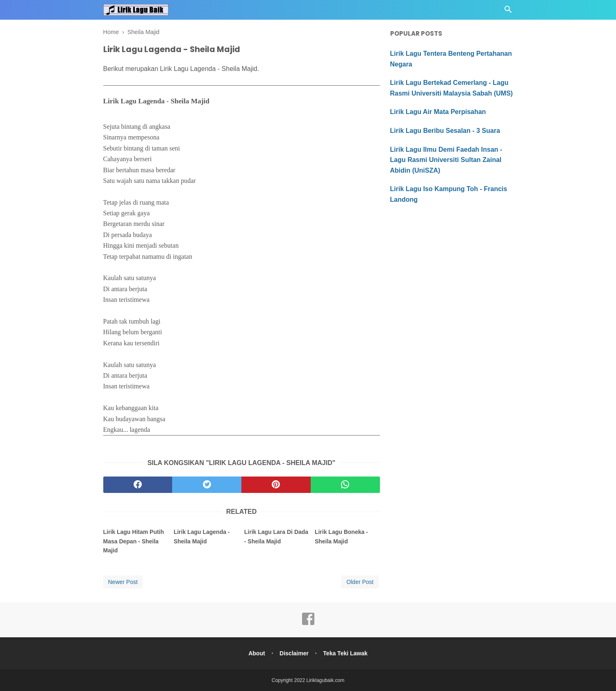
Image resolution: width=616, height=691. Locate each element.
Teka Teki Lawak (346, 653)
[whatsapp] (345, 485)
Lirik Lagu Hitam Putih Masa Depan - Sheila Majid (134, 541)
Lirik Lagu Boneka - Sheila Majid (341, 536)
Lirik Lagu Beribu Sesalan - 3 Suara (445, 131)
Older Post (360, 582)
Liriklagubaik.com (326, 680)
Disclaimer (294, 653)
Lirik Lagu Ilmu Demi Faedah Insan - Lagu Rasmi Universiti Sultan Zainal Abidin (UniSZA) (446, 160)
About (256, 653)
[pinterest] (276, 485)
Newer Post (123, 582)
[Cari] (508, 12)
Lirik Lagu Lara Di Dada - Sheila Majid (276, 536)
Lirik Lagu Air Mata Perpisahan (438, 112)
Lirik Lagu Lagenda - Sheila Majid (202, 536)
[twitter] (207, 485)
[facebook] (138, 485)
